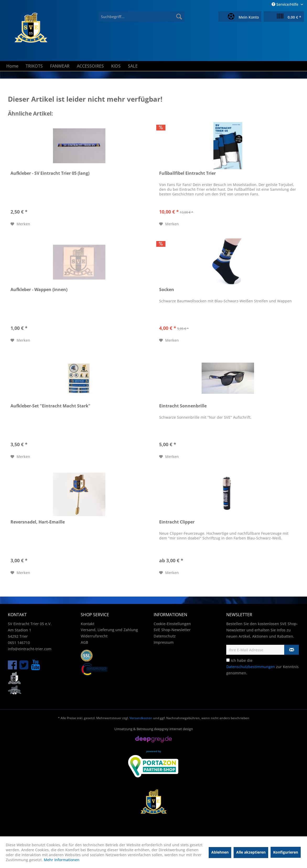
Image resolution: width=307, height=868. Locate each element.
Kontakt (88, 624)
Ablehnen (220, 852)
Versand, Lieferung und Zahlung (109, 630)
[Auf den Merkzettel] (20, 224)
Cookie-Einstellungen (172, 624)
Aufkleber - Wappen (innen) (39, 290)
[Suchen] (179, 17)
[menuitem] (142, 17)
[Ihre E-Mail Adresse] (255, 650)
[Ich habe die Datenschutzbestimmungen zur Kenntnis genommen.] (228, 660)
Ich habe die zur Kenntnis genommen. (262, 667)
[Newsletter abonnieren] (292, 650)
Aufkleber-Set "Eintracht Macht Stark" (50, 406)
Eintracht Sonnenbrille (183, 406)
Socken (167, 290)
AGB (84, 642)
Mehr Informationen (62, 860)
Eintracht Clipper (177, 522)
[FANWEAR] (60, 66)
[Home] (12, 66)
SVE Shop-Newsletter (172, 630)
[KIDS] (116, 66)
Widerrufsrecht (94, 636)
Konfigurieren (286, 852)
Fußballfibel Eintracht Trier (187, 173)
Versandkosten (141, 718)
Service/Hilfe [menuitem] (286, 4)
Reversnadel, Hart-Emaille (38, 522)
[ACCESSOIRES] (90, 66)
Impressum (164, 642)
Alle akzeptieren (251, 852)
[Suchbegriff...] (142, 17)
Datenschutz (165, 636)
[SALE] (133, 66)
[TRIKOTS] (34, 66)
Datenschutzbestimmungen (251, 667)
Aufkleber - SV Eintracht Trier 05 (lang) (50, 173)
